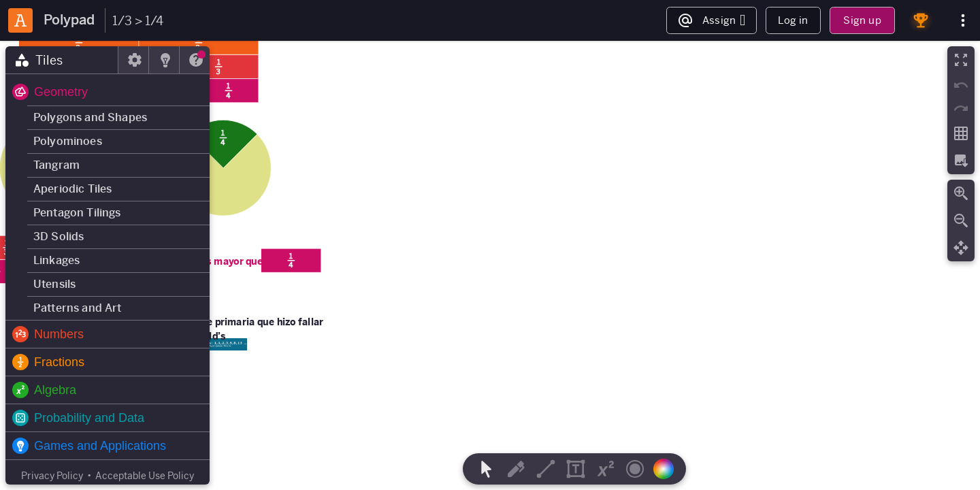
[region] (490, 265)
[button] (108, 92)
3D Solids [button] (59, 236)
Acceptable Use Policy (145, 476)
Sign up (862, 20)
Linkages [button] (56, 260)
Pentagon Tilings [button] (77, 213)
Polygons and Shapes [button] (90, 117)
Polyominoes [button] (68, 141)
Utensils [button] (54, 284)
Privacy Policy (52, 476)
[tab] (62, 60)
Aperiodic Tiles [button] (72, 189)
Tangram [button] (56, 165)
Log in (793, 20)
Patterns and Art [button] (78, 308)
